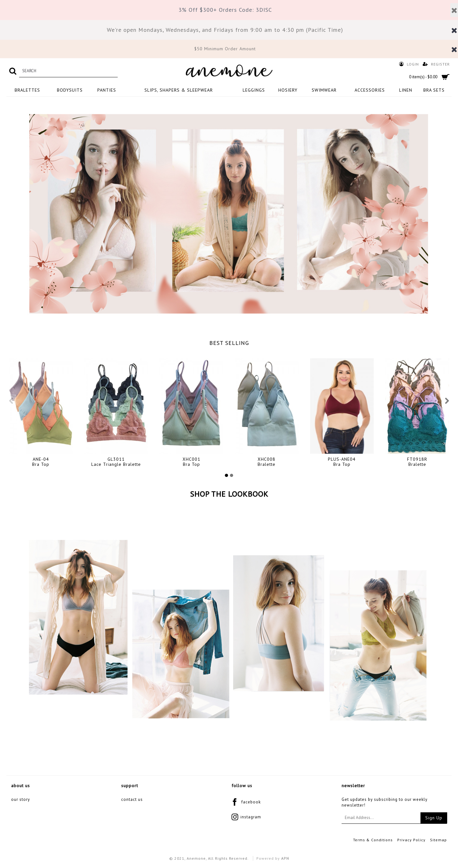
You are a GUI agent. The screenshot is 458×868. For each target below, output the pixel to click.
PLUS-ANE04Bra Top (342, 462)
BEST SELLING (229, 343)
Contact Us (132, 799)
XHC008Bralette (267, 462)
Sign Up (434, 818)
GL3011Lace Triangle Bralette (116, 462)
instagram (246, 818)
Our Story (21, 799)
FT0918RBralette (417, 462)
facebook (246, 803)
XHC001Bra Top (191, 462)
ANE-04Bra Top (41, 462)
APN (285, 858)
